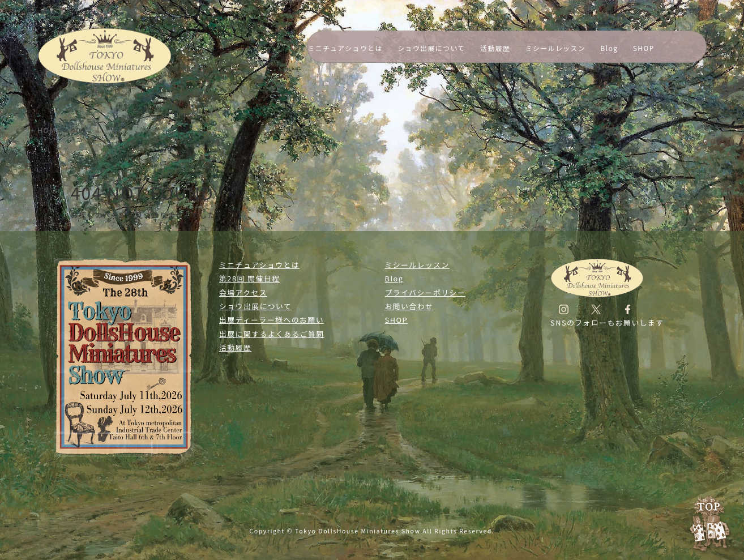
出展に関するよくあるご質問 (272, 334)
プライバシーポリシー (426, 292)
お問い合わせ (409, 306)
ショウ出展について (431, 48)
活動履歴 (495, 48)
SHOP (644, 48)
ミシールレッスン (556, 48)
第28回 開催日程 (249, 278)
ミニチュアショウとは (345, 48)
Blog (610, 48)
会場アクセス (243, 292)
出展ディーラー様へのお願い (271, 320)
